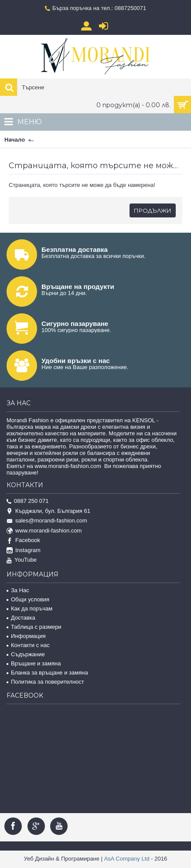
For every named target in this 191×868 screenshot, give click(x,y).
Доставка (21, 618)
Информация (26, 636)
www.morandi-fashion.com (44, 531)
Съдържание (26, 654)
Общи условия (28, 599)
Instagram (24, 551)
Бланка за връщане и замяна (47, 673)
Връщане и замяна (34, 663)
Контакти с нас (28, 645)
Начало (15, 140)
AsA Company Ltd (127, 859)
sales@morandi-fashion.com (47, 521)
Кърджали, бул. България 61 (48, 511)
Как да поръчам (29, 609)
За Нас (18, 590)
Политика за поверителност (45, 682)
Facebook (23, 541)
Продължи (153, 210)
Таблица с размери (34, 627)
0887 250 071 (28, 501)
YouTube (22, 560)
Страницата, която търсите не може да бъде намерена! (110, 140)
